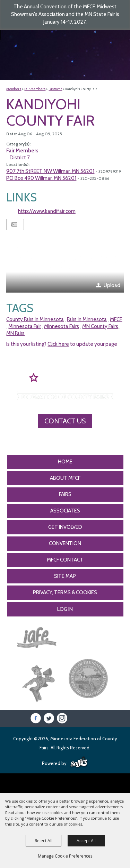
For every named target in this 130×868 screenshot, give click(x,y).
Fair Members (35, 89)
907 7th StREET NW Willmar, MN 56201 (50, 171)
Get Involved (65, 527)
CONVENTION (65, 543)
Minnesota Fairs (62, 326)
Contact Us (65, 421)
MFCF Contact (65, 560)
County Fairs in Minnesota (35, 319)
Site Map (65, 576)
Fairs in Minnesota (87, 319)
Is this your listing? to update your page (62, 344)
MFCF (116, 319)
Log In (65, 609)
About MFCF (65, 478)
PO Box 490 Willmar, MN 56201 (41, 178)
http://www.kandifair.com (47, 211)
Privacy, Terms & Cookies (65, 592)
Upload (112, 285)
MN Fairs (15, 333)
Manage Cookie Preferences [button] (65, 856)
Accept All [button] (86, 841)
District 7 (55, 89)
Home (65, 462)
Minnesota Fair (25, 326)
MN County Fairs (100, 326)
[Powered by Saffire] (79, 763)
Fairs (65, 494)
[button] (65, 263)
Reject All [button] (44, 841)
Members (14, 89)
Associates (65, 511)
